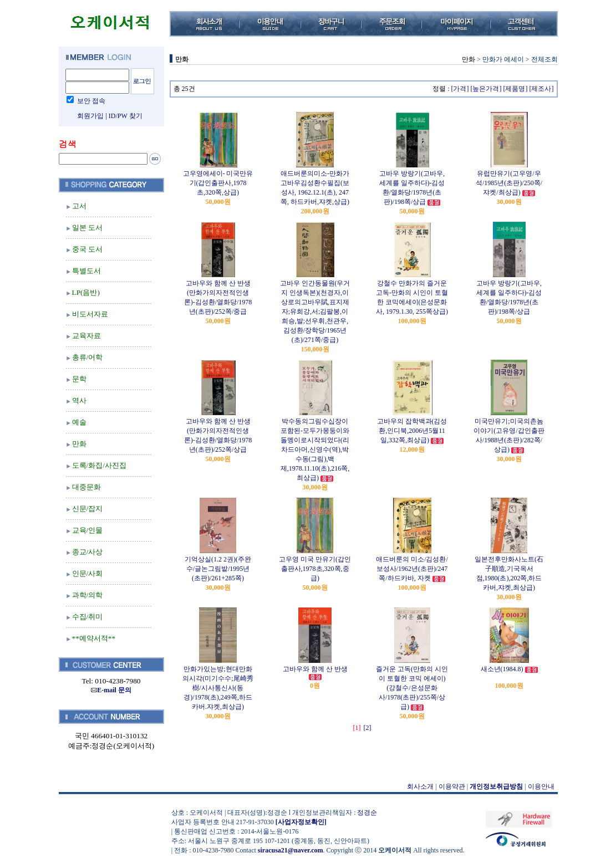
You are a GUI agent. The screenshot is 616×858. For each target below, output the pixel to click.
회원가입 (90, 116)
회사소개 (420, 786)
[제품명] (516, 89)
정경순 (367, 813)
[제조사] (542, 89)
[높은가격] (486, 89)
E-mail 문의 (111, 690)
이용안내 (541, 786)
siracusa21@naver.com (291, 850)
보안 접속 (91, 101)
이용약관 (452, 786)
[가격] (460, 89)
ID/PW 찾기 (126, 116)
